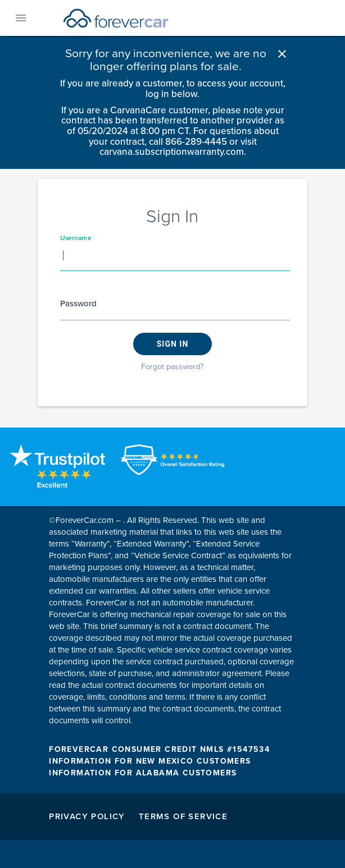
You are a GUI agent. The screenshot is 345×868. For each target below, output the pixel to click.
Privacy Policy (87, 816)
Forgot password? (172, 367)
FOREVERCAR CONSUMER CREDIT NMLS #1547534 (159, 749)
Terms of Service (183, 816)
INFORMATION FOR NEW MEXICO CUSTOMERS (150, 761)
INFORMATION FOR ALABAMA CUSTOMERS (143, 773)
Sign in (173, 344)
